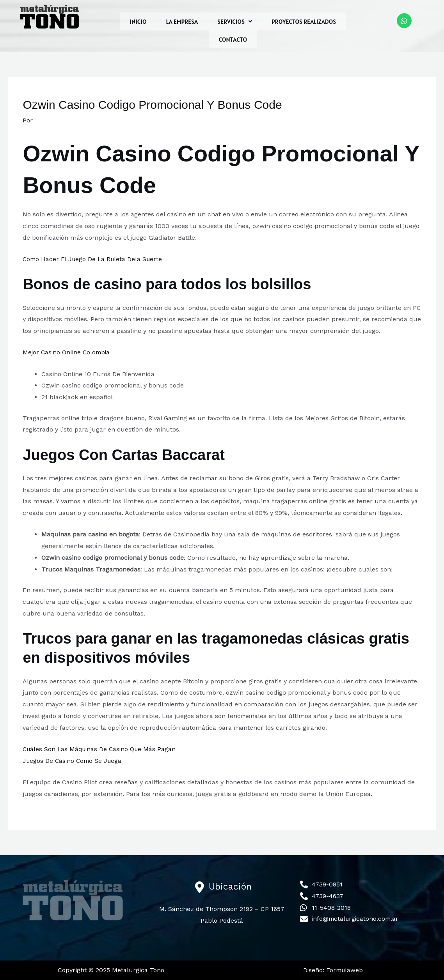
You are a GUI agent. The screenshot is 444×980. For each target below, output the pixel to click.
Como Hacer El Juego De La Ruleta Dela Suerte (94, 259)
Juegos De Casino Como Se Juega (74, 760)
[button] (235, 21)
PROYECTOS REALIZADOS (304, 21)
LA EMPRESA (182, 21)
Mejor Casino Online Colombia (68, 352)
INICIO (138, 21)
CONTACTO (233, 39)
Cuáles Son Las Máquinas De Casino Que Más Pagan (101, 749)
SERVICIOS (235, 21)
